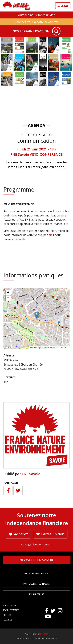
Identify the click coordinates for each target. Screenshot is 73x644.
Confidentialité (41, 638)
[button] (37, 315)
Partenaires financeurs (37, 573)
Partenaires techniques (37, 584)
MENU (63, 6)
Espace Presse (36, 594)
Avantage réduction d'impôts (36, 544)
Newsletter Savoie (37, 560)
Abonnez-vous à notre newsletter (36, 22)
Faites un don (50, 534)
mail (51, 235)
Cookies (53, 638)
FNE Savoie (31, 474)
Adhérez (18, 534)
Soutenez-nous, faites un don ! (37, 15)
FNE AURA (44, 634)
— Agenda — (37, 125)
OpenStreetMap (50, 348)
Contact (8, 615)
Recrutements (11, 610)
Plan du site (10, 605)
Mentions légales (24, 638)
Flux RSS (7, 620)
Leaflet (34, 348)
